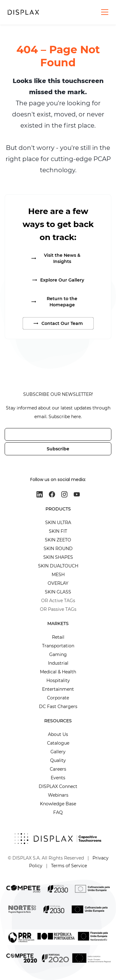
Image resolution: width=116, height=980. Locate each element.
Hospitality (58, 680)
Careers (58, 769)
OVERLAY (58, 583)
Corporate (58, 698)
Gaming (58, 654)
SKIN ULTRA (58, 523)
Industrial (58, 663)
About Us (58, 734)
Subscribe (58, 449)
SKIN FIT (58, 531)
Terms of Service (69, 866)
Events (58, 778)
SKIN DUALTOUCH (58, 566)
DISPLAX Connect (58, 786)
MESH (58, 575)
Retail (58, 637)
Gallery (58, 752)
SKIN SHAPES (58, 557)
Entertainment (58, 689)
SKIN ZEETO (58, 540)
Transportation (58, 646)
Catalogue (58, 743)
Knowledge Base (58, 804)
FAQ (58, 812)
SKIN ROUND (58, 549)
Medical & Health (58, 672)
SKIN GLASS (58, 592)
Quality (58, 760)
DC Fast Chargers (58, 707)
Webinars (58, 795)
